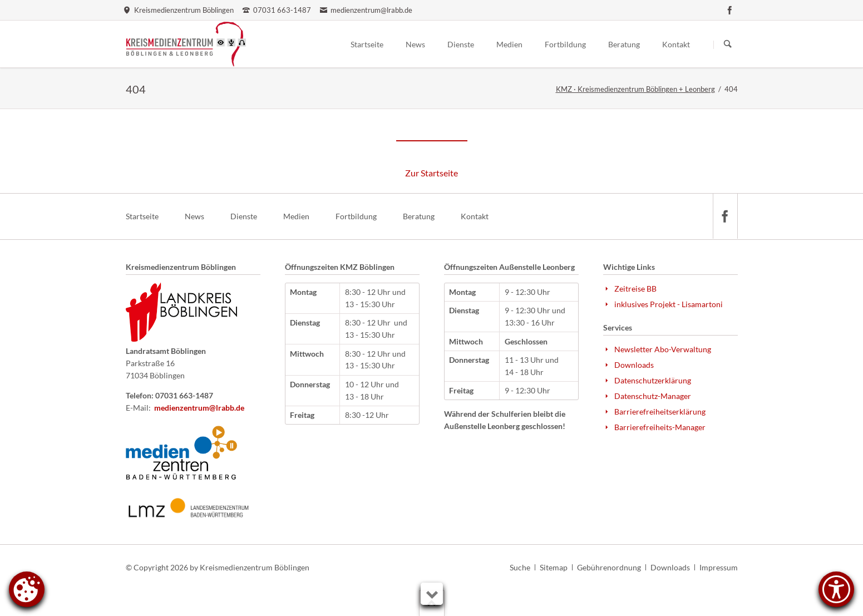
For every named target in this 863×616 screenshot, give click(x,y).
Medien (296, 216)
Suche (520, 567)
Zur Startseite (431, 173)
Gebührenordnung (609, 567)
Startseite (142, 216)
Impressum (719, 567)
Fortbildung (356, 216)
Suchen (728, 45)
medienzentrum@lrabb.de (199, 408)
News (194, 216)
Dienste (244, 216)
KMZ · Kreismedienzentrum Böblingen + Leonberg (635, 89)
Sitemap (554, 567)
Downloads (670, 567)
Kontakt (475, 216)
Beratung (419, 216)
